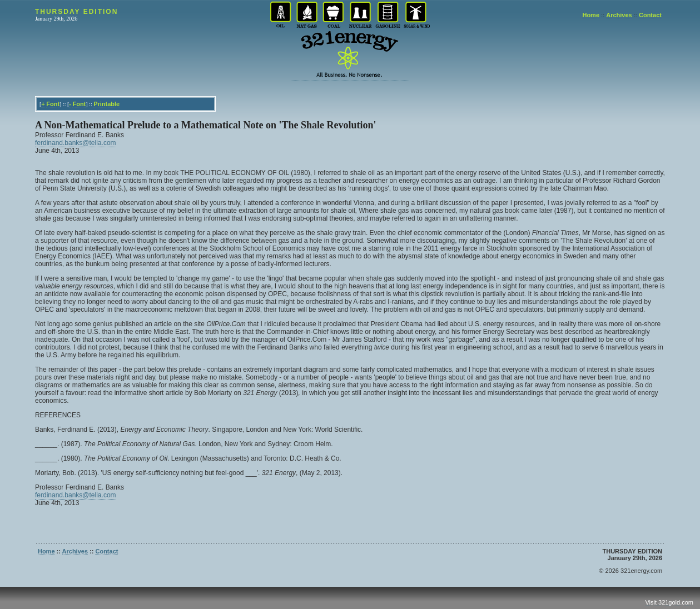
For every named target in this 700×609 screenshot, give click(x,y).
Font (53, 104)
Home (591, 15)
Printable (106, 104)
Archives (619, 15)
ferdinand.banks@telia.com (76, 143)
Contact (650, 15)
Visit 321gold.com (669, 602)
